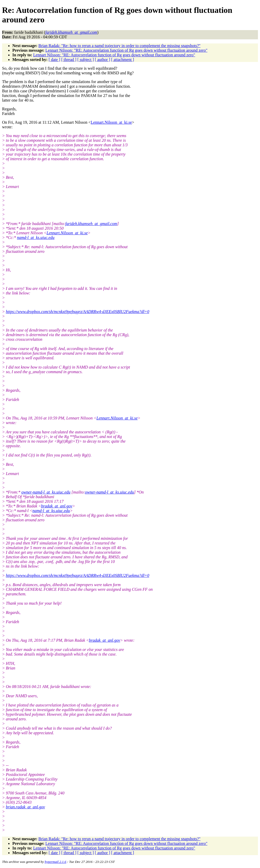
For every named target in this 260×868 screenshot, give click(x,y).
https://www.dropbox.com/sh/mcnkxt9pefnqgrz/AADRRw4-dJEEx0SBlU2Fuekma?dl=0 (78, 312)
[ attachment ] (123, 60)
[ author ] (103, 60)
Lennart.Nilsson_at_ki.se (111, 122)
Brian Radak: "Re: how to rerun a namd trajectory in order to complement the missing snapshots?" (119, 46)
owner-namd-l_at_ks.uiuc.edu (46, 492)
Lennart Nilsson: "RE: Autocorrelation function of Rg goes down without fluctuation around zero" (127, 50)
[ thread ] (69, 60)
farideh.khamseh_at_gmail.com (91, 224)
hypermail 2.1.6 (56, 862)
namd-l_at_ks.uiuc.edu (36, 238)
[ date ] (54, 60)
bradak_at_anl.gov (57, 506)
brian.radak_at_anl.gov (25, 807)
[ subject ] (86, 60)
